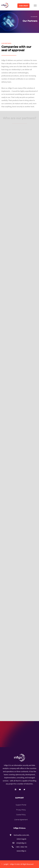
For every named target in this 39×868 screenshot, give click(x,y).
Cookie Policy (21, 815)
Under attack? (23, 6)
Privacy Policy (21, 810)
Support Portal (21, 805)
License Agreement (21, 820)
